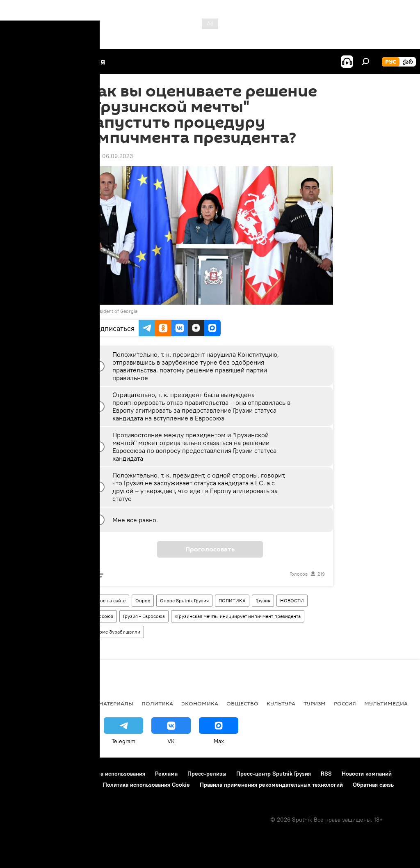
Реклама (166, 774)
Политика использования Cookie (146, 785)
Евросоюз (102, 616)
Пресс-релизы (207, 774)
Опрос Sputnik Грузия (184, 600)
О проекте (22, 774)
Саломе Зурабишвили (115, 632)
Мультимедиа (386, 703)
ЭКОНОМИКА (200, 703)
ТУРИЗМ (315, 703)
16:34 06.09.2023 (110, 156)
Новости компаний (367, 774)
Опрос (143, 600)
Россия (345, 703)
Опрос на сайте (108, 600)
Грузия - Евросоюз (144, 616)
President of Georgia (115, 311)
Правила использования (113, 774)
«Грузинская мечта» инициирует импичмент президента (238, 616)
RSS (326, 774)
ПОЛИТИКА (232, 600)
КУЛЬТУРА (281, 703)
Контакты (58, 774)
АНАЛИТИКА (62, 703)
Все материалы (110, 703)
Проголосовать (210, 549)
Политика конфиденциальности (51, 785)
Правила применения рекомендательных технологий (271, 785)
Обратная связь (373, 785)
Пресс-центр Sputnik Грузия (274, 774)
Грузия (263, 600)
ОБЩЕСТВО (242, 703)
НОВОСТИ (292, 600)
